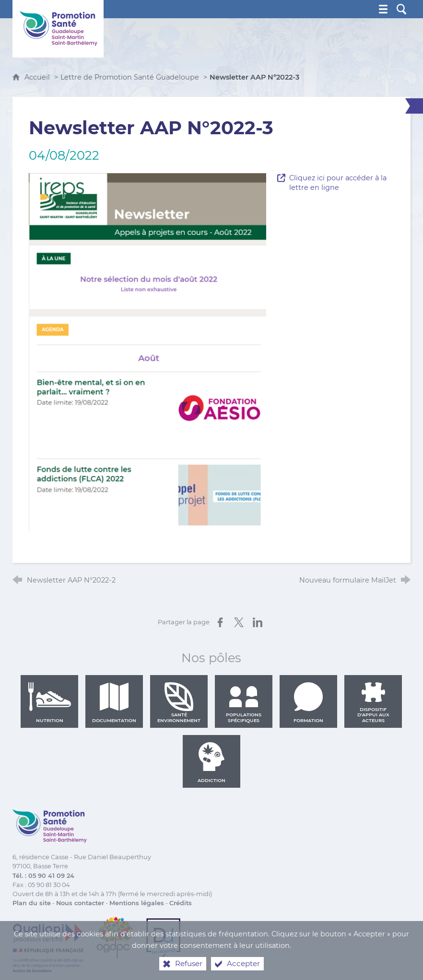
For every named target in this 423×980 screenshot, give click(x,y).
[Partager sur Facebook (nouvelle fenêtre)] (220, 622)
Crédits (181, 903)
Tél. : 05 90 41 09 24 (43, 876)
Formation (308, 702)
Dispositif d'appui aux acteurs (373, 702)
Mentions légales (137, 903)
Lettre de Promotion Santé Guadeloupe (130, 77)
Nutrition (49, 702)
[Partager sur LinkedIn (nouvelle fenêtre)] (258, 622)
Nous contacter (80, 903)
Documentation (114, 702)
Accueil (38, 77)
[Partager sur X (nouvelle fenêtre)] (239, 622)
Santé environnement (179, 702)
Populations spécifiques (244, 702)
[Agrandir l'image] (148, 352)
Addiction (211, 762)
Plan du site (32, 903)
